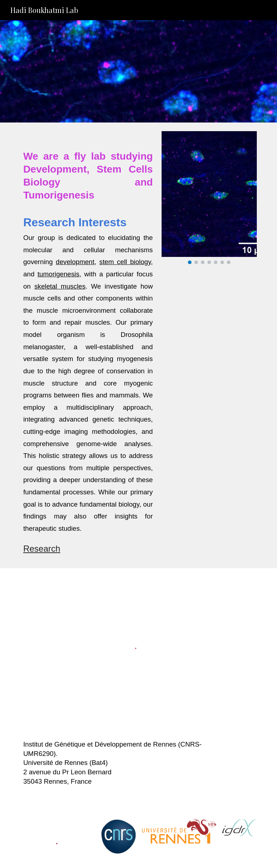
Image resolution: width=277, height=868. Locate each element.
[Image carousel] (209, 198)
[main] (88, 345)
